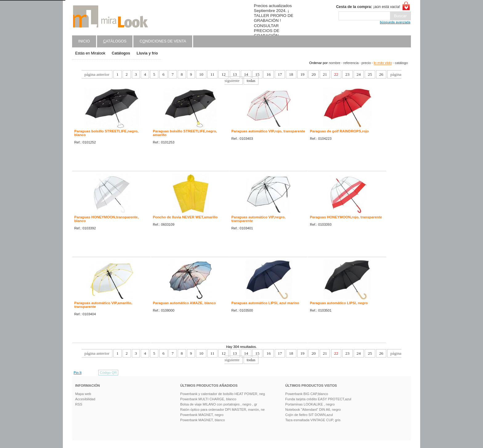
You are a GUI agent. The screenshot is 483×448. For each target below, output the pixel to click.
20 (313, 74)
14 (246, 74)
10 (201, 74)
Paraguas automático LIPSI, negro (339, 303)
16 (268, 74)
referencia (351, 63)
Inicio (84, 41)
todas (251, 81)
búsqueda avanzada (395, 22)
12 (223, 74)
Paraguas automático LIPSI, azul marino (265, 303)
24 (359, 74)
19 (302, 74)
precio (366, 63)
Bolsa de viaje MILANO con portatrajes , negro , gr (219, 404)
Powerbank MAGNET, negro (202, 415)
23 (347, 74)
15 (257, 74)
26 (381, 74)
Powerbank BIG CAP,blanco (307, 394)
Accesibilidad (85, 399)
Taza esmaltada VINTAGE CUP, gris (313, 420)
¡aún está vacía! (368, 7)
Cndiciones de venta (163, 41)
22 (336, 74)
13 (235, 74)
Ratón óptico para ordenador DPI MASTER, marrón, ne (222, 410)
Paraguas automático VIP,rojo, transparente (268, 131)
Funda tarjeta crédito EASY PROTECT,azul (318, 399)
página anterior (97, 74)
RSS (79, 404)
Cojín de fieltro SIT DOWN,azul (309, 415)
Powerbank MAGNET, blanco (203, 420)
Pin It (78, 373)
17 (280, 74)
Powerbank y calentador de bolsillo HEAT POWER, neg (223, 394)
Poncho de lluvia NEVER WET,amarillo (185, 217)
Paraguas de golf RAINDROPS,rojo (339, 131)
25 (370, 74)
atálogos (115, 41)
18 (291, 74)
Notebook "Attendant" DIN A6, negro (313, 410)
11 (212, 74)
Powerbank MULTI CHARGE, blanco (208, 399)
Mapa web (83, 394)
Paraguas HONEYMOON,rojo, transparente (346, 217)
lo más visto (383, 63)
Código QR (108, 373)
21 (325, 74)
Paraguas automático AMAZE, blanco (184, 303)
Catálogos (121, 53)
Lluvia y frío (147, 53)
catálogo (401, 63)
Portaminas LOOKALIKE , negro (310, 404)
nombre (335, 63)
